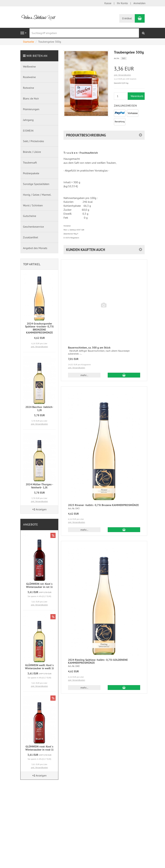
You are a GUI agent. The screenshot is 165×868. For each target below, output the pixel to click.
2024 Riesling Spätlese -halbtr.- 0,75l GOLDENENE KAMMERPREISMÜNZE (98, 661)
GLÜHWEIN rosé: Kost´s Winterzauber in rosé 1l (39, 748)
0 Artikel (127, 18)
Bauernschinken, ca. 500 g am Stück (89, 348)
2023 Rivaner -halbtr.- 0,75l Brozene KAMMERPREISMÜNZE (103, 505)
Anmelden (139, 3)
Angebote (31, 524)
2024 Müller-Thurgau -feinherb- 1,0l (39, 486)
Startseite (28, 42)
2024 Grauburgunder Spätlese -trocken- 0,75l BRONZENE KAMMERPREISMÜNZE (39, 328)
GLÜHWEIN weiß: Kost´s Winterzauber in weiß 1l (39, 667)
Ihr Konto (122, 3)
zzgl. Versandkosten (122, 75)
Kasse (108, 3)
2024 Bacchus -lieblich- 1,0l (39, 409)
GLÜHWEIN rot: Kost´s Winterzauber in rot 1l (39, 585)
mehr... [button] (84, 375)
